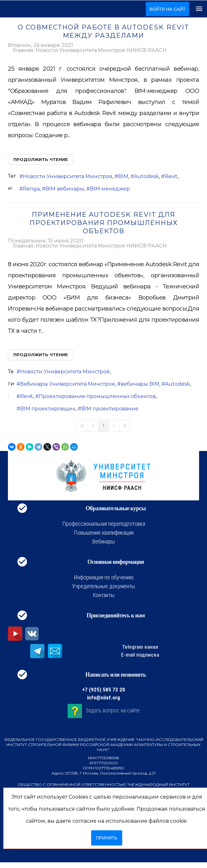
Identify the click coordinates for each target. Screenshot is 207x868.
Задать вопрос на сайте (113, 710)
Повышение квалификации (104, 533)
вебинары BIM (140, 384)
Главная (23, 50)
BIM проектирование (110, 409)
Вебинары (104, 541)
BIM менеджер (110, 189)
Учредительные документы (103, 586)
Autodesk (146, 176)
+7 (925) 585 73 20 (104, 690)
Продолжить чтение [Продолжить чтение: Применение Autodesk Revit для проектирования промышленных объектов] (41, 355)
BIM (123, 176)
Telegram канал (140, 647)
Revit (171, 176)
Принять (107, 838)
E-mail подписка (140, 655)
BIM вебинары (65, 189)
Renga (31, 189)
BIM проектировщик (48, 409)
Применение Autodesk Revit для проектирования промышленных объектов (104, 223)
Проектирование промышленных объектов (97, 396)
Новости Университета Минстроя (68, 176)
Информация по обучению (104, 577)
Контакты (103, 595)
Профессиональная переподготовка (104, 524)
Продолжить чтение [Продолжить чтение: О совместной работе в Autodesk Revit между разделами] (41, 159)
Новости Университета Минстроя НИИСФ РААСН (101, 50)
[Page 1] (103, 426)
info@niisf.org (103, 698)
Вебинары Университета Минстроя (67, 384)
